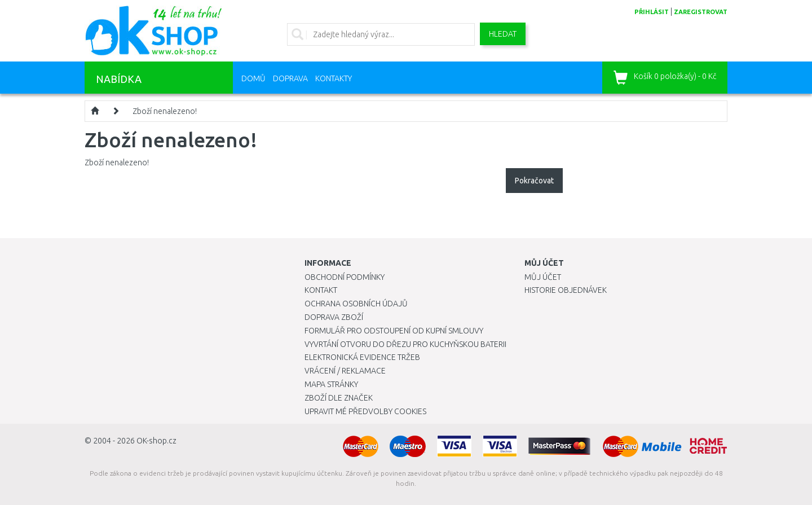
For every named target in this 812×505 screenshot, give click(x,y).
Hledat (503, 34)
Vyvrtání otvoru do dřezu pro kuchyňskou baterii (405, 344)
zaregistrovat (701, 12)
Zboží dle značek (339, 398)
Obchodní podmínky (345, 277)
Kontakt (321, 290)
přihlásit (652, 12)
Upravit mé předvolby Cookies (365, 411)
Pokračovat (534, 181)
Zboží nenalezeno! (165, 111)
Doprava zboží (334, 317)
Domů (253, 78)
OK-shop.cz (156, 441)
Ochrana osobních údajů (356, 304)
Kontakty (334, 78)
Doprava (290, 78)
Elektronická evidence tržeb (362, 357)
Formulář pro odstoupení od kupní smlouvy (394, 331)
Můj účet (543, 277)
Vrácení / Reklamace (345, 371)
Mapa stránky (331, 384)
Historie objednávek (566, 290)
